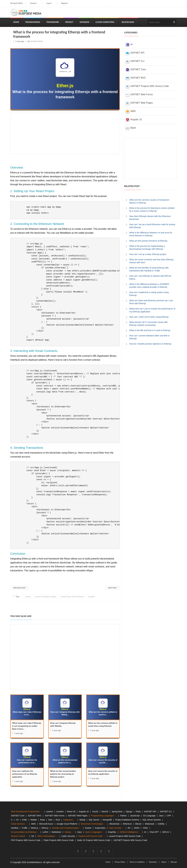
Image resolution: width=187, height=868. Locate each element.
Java (161, 816)
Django (129, 812)
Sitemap (174, 862)
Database (84, 22)
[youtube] (93, 851)
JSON (137, 828)
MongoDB (107, 820)
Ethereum (127, 824)
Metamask (150, 824)
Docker (88, 828)
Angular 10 (133, 120)
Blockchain (128, 22)
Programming (33, 22)
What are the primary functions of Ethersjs (148, 241)
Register (65, 3)
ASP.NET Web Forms (139, 95)
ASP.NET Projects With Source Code (147, 86)
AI (129, 45)
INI (129, 828)
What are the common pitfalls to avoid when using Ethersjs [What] (103, 724)
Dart (50, 820)
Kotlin (24, 820)
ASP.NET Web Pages (139, 103)
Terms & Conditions (137, 862)
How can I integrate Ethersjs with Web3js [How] (63, 724)
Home (16, 22)
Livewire (91, 597)
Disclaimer (153, 862)
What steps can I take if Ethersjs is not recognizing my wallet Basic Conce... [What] (27, 726)
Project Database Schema (127, 820)
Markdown (56, 832)
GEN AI (166, 832)
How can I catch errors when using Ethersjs (149, 317)
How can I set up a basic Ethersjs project (148, 254)
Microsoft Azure (46, 824)
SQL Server (94, 820)
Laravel (28, 597)
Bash (131, 128)
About (164, 862)
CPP (169, 816)
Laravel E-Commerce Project (46, 597)
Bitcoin (138, 824)
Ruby (43, 820)
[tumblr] (109, 851)
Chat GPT (154, 832)
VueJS (95, 812)
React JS (71, 812)
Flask (138, 812)
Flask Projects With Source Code (59, 840)
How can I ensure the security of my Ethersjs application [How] (103, 772)
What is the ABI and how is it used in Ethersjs (150, 330)
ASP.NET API (135, 53)
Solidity (161, 824)
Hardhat (15, 828)
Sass (79, 832)
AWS (130, 111)
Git (33, 836)
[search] (174, 22)
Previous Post (20, 588)
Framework (53, 22)
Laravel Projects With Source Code (125, 836)
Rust (58, 820)
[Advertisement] (65, 133)
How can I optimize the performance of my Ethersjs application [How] (25, 774)
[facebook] (78, 851)
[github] (101, 851)
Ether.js (45, 828)
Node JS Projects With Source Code (94, 840)
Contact (33, 3)
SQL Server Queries (152, 820)
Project (69, 22)
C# (17, 820)
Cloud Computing (105, 22)
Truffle (24, 828)
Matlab (34, 820)
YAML (145, 828)
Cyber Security (68, 836)
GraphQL (112, 832)
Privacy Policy (120, 862)
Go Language (149, 816)
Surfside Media (36, 41)
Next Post (112, 588)
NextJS (105, 812)
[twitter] (86, 851)
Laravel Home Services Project (72, 597)
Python (123, 816)
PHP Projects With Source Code (26, 840)
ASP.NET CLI (135, 61)
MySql (82, 820)
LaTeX (45, 832)
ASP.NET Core (136, 70)
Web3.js (34, 828)
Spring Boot (117, 812)
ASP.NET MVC (136, 78)
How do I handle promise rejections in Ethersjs (150, 344)
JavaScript (135, 816)
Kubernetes (100, 828)
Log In (49, 3)
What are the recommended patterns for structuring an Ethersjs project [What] (63, 774)
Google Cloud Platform (67, 824)
